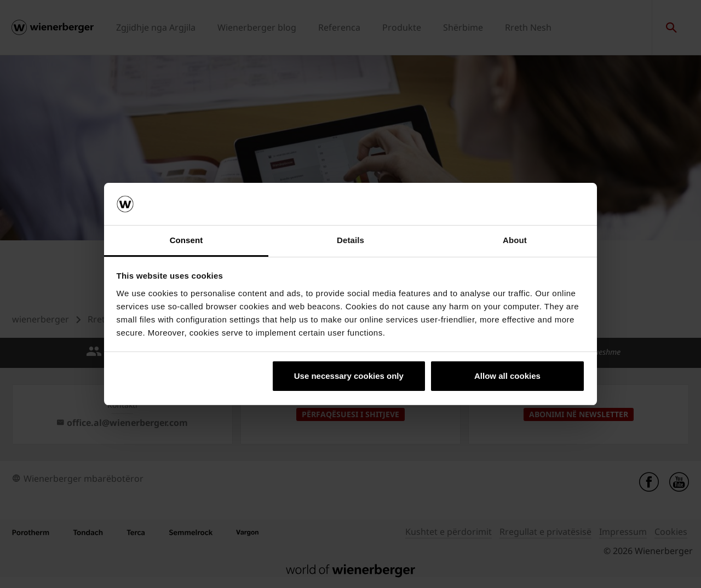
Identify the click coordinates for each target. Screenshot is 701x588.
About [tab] (515, 240)
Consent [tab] (186, 240)
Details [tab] (350, 240)
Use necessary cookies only (349, 376)
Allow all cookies (507, 376)
